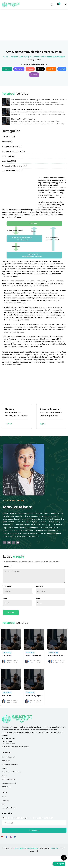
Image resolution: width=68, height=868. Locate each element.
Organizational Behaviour (11, 772)
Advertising (24, 57)
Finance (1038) (7, 142)
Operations (6, 761)
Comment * (7, 567)
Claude (30, 69)
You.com (34, 75)
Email (5, 598)
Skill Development (8, 757)
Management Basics (9, 783)
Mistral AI (51, 69)
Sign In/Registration (9, 808)
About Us (5, 801)
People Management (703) (12, 171)
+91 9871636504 (10, 744)
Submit (11, 613)
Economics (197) (8, 137)
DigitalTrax (54, 848)
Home (6, 57)
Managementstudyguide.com (26, 848)
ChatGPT (7, 69)
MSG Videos (6, 787)
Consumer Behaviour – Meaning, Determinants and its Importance (51, 417)
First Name (7, 586)
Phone (38, 598)
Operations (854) (9, 161)
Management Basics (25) (12, 147)
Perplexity (19, 69)
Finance (4, 776)
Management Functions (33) (13, 151)
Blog (3, 804)
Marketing (14, 57)
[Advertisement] (34, 25)
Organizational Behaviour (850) (15, 166)
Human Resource (8, 779)
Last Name (40, 586)
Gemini (62, 69)
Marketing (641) (8, 156)
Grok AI (40, 69)
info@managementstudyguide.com (17, 747)
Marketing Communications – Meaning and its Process (17, 417)
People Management (10, 764)
